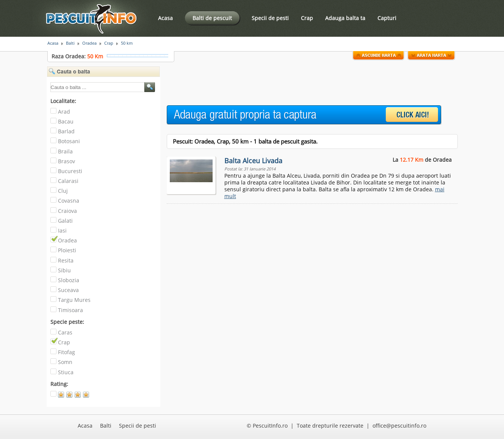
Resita (66, 260)
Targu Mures (74, 300)
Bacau (66, 121)
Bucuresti (70, 171)
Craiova (67, 211)
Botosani (69, 141)
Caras (65, 332)
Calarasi (68, 181)
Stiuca (66, 372)
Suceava (68, 290)
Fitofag (67, 352)
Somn (65, 362)
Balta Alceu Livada (253, 161)
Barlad (66, 131)
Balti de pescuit (212, 18)
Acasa (165, 18)
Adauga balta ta (345, 18)
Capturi (387, 18)
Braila (65, 151)
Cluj (63, 191)
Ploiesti (67, 250)
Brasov (67, 161)
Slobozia (69, 280)
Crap (307, 18)
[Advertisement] (305, 83)
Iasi (62, 230)
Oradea (89, 43)
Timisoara (70, 310)
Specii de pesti (270, 18)
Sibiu (64, 270)
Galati (65, 221)
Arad (64, 112)
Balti (70, 43)
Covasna (69, 201)
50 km (127, 43)
